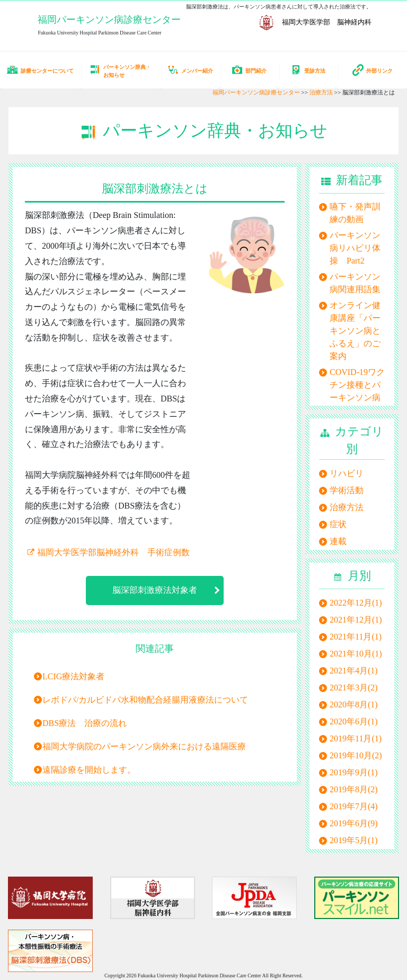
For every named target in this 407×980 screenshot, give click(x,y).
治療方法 (321, 92)
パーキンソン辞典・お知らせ (120, 71)
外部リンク (373, 70)
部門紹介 (249, 70)
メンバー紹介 (190, 70)
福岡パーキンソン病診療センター (109, 20)
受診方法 (308, 70)
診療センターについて (40, 70)
